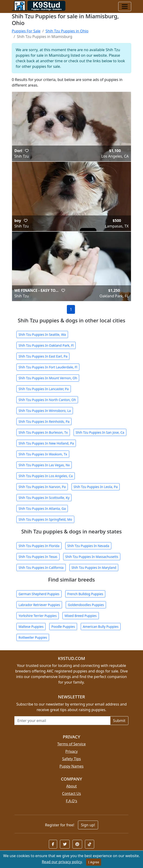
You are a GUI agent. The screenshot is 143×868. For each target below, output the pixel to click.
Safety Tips (72, 759)
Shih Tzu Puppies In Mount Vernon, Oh (48, 378)
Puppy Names (71, 766)
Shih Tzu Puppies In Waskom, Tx (43, 454)
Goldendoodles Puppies (86, 605)
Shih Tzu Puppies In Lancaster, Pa (44, 389)
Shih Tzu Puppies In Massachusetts (92, 557)
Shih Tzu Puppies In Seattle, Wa (42, 334)
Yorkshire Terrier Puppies (38, 616)
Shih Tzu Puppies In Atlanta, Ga (42, 509)
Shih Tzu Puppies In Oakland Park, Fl (46, 345)
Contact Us (71, 793)
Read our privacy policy (62, 862)
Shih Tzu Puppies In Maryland (94, 568)
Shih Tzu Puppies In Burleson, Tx (43, 432)
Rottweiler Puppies (33, 637)
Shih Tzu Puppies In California (41, 568)
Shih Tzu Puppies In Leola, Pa (96, 487)
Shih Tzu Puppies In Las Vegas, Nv (44, 465)
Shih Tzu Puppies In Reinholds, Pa (44, 422)
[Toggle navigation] (125, 6)
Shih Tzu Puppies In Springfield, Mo (45, 519)
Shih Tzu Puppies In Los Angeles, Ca (46, 476)
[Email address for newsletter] (62, 721)
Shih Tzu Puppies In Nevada (88, 546)
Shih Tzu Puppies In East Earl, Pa (43, 356)
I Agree (94, 862)
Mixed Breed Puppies (81, 616)
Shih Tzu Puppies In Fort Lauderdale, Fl (48, 367)
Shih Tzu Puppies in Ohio (67, 31)
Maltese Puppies (31, 627)
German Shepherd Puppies (39, 594)
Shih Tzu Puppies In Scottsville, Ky (44, 498)
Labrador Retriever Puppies (39, 605)
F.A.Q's (72, 801)
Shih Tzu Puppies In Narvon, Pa (42, 487)
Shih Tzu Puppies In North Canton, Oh (47, 400)
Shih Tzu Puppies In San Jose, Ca (100, 432)
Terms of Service (72, 744)
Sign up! (88, 825)
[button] (27, 151)
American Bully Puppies (101, 627)
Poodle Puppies (63, 627)
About (71, 786)
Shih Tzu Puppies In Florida (39, 546)
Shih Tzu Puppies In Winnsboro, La (45, 411)
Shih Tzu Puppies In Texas (38, 557)
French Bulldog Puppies (85, 594)
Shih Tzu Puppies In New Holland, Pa (46, 443)
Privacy (71, 751)
